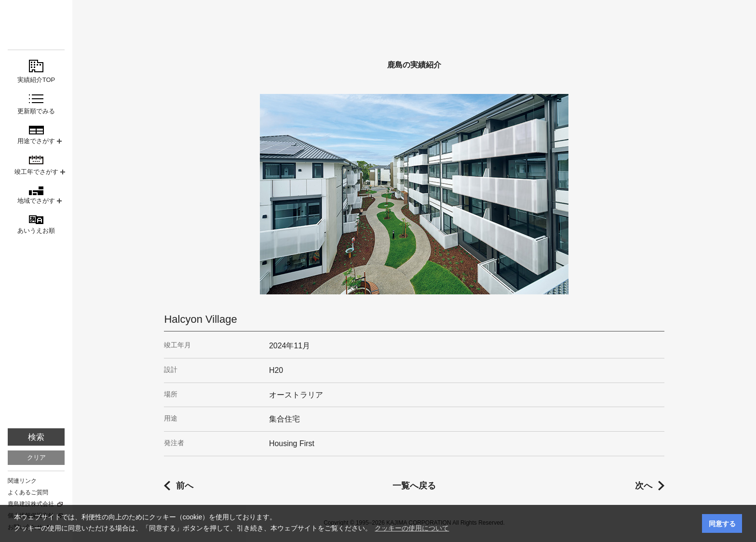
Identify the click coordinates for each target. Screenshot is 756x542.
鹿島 (36, 25)
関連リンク (22, 481)
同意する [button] (722, 524)
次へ (644, 486)
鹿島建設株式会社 (31, 504)
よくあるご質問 (28, 492)
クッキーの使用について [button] (412, 528)
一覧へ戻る (414, 486)
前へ (185, 486)
